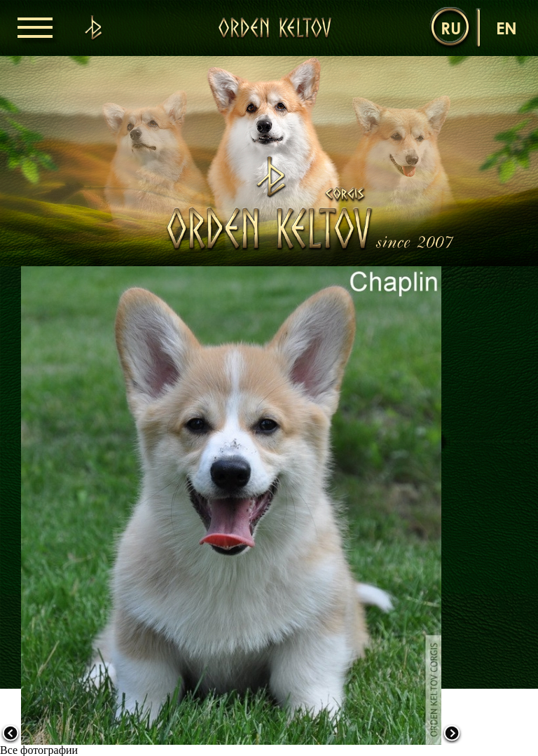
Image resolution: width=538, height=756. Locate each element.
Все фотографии (39, 750)
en (506, 28)
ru (451, 28)
